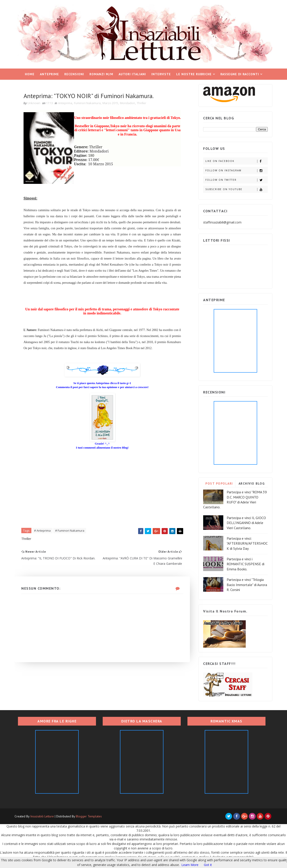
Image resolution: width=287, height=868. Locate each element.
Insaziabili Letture (42, 816)
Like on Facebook (236, 161)
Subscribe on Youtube (236, 189)
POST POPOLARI (219, 483)
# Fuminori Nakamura (70, 531)
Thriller (141, 103)
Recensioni (74, 74)
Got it (208, 865)
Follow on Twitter (236, 180)
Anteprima (65, 103)
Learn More (190, 865)
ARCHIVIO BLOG (252, 483)
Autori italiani (132, 74)
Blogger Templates (89, 816)
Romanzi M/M (101, 74)
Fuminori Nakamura (87, 103)
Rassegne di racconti (240, 74)
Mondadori (127, 103)
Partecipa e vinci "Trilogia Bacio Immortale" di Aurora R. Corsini (247, 585)
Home (30, 74)
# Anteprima (42, 531)
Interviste (161, 74)
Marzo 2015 (110, 103)
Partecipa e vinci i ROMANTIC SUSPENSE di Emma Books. (246, 564)
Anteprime (49, 74)
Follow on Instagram (236, 171)
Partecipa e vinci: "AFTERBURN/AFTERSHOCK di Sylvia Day (247, 543)
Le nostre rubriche (194, 74)
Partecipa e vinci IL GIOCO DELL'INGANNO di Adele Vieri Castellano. (246, 523)
